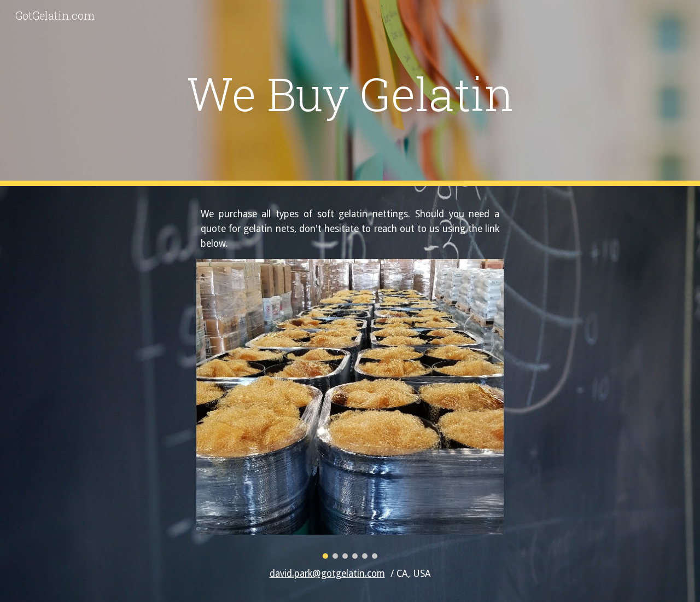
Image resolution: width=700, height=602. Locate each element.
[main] (350, 93)
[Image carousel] (350, 409)
